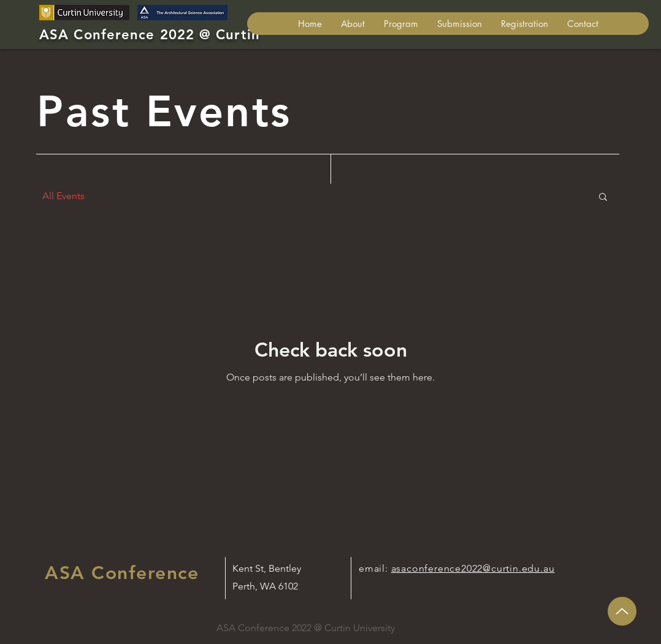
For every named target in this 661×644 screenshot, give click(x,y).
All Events (63, 196)
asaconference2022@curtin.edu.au (473, 568)
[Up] (622, 611)
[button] (459, 24)
